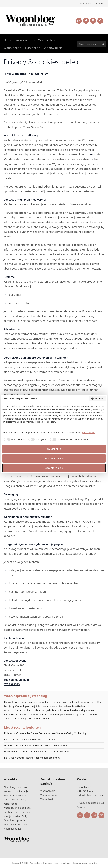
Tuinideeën (32, 48)
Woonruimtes (25, 40)
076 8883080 (12, 684)
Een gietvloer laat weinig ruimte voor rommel (29, 739)
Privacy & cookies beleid (90, 803)
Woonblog (85, 4)
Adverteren (83, 807)
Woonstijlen (46, 40)
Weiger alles (54, 449)
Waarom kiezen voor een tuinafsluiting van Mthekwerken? (37, 752)
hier (90, 154)
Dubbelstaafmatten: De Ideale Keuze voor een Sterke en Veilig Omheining (45, 733)
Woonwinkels (53, 48)
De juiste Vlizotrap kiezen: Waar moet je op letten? (32, 758)
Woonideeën (12, 48)
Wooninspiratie (49, 795)
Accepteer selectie (54, 458)
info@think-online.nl (17, 680)
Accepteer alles (54, 468)
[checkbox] (13, 439)
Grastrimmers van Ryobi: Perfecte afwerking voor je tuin (36, 745)
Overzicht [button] (97, 399)
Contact (99, 4)
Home (8, 40)
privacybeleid (89, 433)
